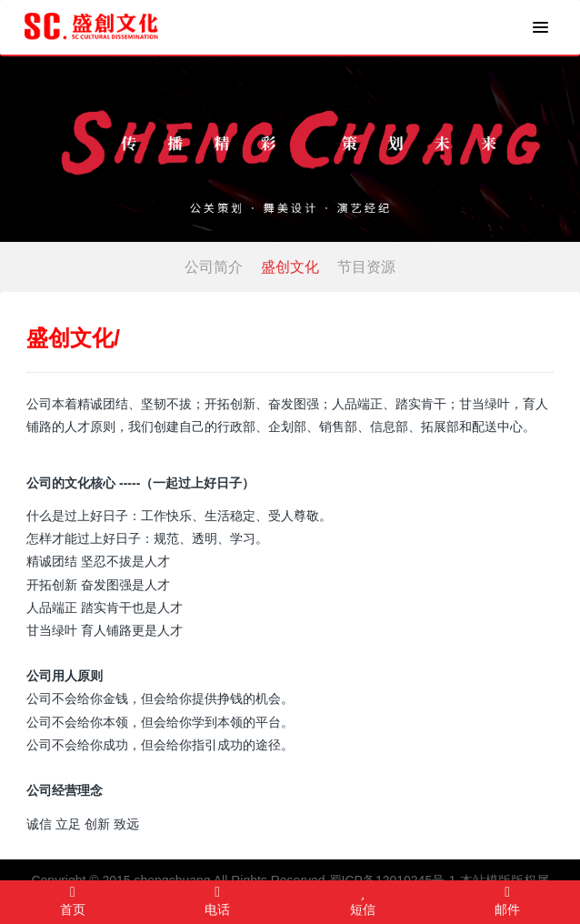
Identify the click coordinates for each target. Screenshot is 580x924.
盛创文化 (290, 267)
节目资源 (366, 267)
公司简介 (214, 267)
